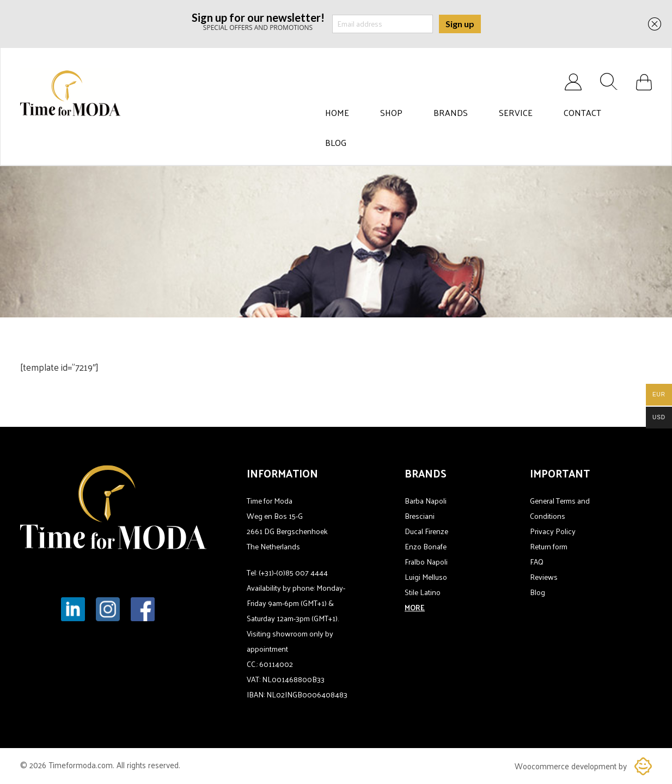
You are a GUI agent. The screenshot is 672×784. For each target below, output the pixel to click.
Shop (391, 113)
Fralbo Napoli (426, 562)
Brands (451, 113)
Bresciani (420, 516)
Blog (336, 143)
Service (516, 113)
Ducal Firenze (426, 531)
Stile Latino (423, 592)
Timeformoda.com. (83, 765)
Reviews (544, 577)
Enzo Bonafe (426, 546)
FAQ (537, 562)
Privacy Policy (553, 531)
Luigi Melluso (426, 577)
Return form (549, 546)
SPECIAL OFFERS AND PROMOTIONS (258, 21)
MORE (415, 607)
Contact (582, 113)
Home (337, 113)
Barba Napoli (426, 501)
